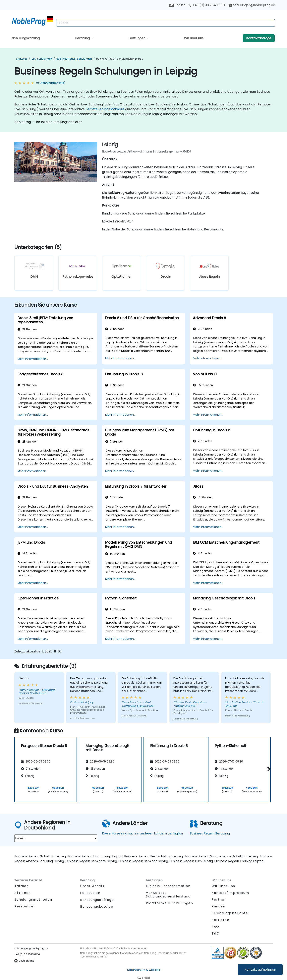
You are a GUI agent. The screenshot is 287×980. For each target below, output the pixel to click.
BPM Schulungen (42, 59)
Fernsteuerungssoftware (105, 109)
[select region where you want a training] (56, 838)
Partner (219, 900)
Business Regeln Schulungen (74, 59)
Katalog (22, 886)
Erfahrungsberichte (230, 913)
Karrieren (220, 920)
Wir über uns (194, 38)
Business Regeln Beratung (210, 833)
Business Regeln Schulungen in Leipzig (120, 59)
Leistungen (137, 38)
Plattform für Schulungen (169, 903)
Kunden (219, 906)
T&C (216, 933)
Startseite (22, 59)
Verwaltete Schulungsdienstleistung (168, 895)
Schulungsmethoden (33, 900)
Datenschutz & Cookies (143, 970)
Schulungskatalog (26, 38)
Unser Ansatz (92, 886)
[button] (268, 769)
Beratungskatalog (97, 907)
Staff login (144, 978)
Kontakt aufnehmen (260, 970)
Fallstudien (90, 893)
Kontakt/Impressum (230, 893)
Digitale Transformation (168, 886)
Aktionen (23, 893)
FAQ (215, 927)
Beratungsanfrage (97, 900)
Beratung (83, 38)
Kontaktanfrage (259, 38)
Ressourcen (25, 906)
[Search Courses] (166, 23)
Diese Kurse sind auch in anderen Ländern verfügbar (143, 833)
